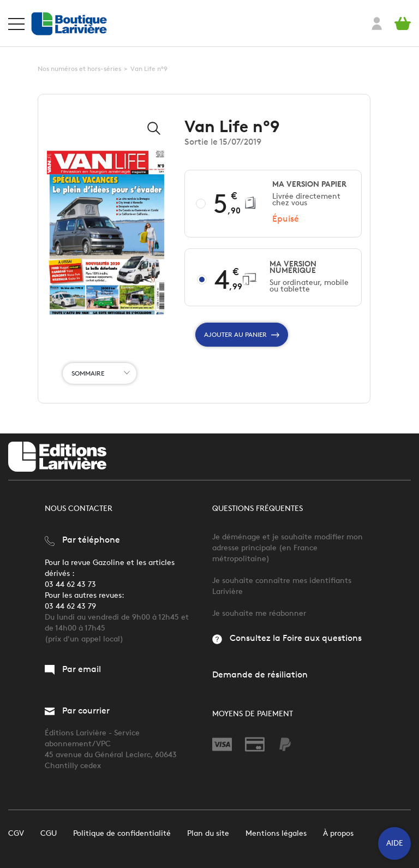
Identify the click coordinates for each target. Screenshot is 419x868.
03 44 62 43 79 (70, 606)
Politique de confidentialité (122, 833)
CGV (16, 833)
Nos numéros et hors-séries (79, 69)
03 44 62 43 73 (70, 584)
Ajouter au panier (242, 335)
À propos (338, 833)
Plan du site (208, 833)
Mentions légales (276, 833)
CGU (49, 833)
